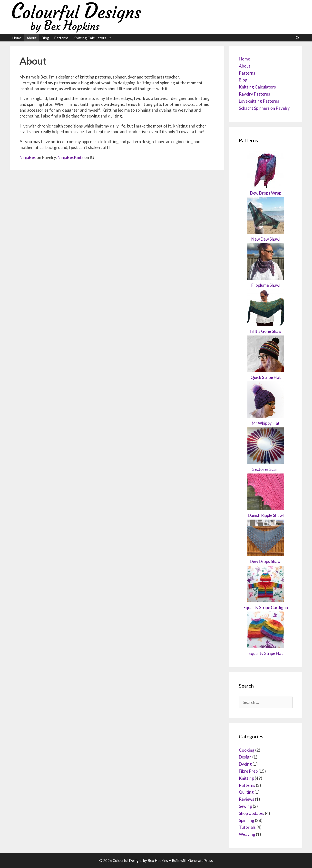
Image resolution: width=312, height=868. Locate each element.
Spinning (247, 820)
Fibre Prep (248, 771)
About (32, 38)
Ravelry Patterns (254, 94)
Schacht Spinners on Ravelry (264, 108)
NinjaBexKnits (71, 157)
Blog (45, 38)
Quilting (246, 792)
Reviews (247, 799)
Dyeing (245, 764)
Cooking (247, 750)
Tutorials (247, 827)
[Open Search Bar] (297, 38)
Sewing (245, 806)
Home (17, 38)
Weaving (247, 834)
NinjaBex (28, 157)
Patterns (61, 38)
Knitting (246, 778)
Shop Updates (252, 813)
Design (245, 757)
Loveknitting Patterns (259, 101)
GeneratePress (200, 860)
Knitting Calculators (95, 38)
